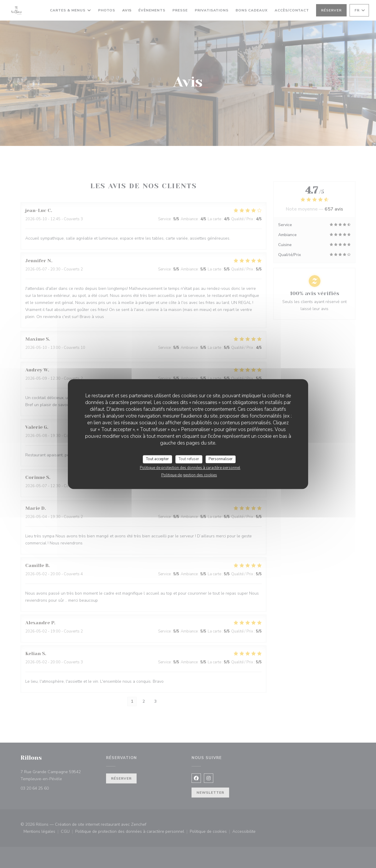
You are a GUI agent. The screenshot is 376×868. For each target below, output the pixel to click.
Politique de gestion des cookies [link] (189, 475)
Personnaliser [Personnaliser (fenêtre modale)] (221, 459)
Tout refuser (189, 459)
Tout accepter (157, 459)
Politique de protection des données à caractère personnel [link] (190, 468)
